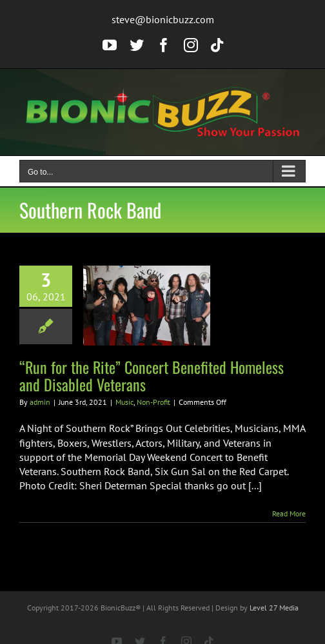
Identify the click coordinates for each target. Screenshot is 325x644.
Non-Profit (153, 402)
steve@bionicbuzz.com (163, 19)
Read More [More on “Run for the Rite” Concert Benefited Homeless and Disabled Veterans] (289, 513)
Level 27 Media (274, 608)
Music (124, 402)
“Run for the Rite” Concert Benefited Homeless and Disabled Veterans (152, 376)
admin (40, 402)
